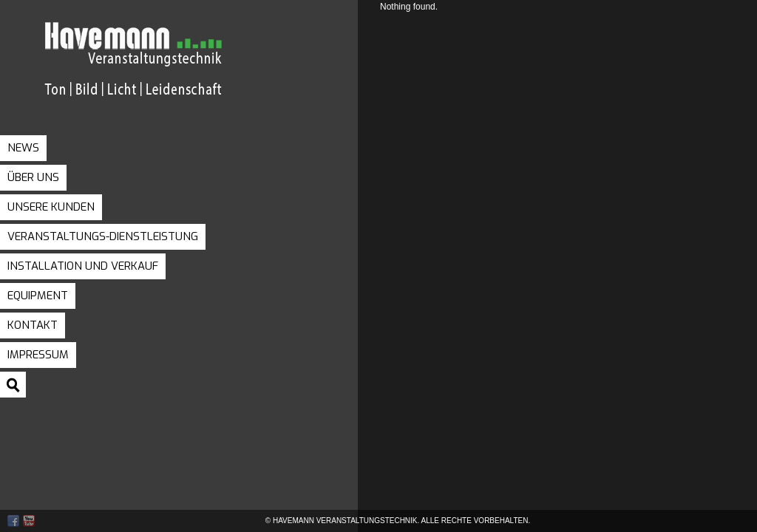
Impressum (38, 355)
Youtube (29, 521)
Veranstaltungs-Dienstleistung (103, 236)
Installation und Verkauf (83, 266)
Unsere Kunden (51, 207)
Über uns (33, 177)
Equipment (38, 296)
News (23, 148)
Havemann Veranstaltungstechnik (166, 73)
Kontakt (33, 325)
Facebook (13, 521)
